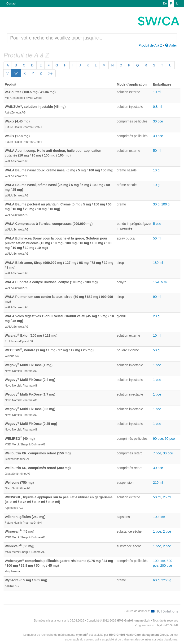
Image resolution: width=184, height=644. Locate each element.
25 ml (167, 497)
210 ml (158, 483)
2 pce (167, 531)
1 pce (157, 365)
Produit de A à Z (150, 45)
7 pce (157, 453)
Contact (11, 4)
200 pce (166, 566)
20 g (156, 316)
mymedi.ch (143, 621)
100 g (165, 204)
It (177, 4)
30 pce (158, 121)
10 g (156, 170)
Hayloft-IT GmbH (167, 625)
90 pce (158, 439)
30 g (156, 204)
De (165, 4)
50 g (156, 350)
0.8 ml (158, 107)
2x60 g (166, 580)
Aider (171, 45)
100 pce (159, 517)
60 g (156, 580)
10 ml (157, 92)
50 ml (157, 151)
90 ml (157, 297)
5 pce (157, 224)
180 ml (158, 263)
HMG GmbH (125, 621)
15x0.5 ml (160, 282)
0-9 (50, 73)
